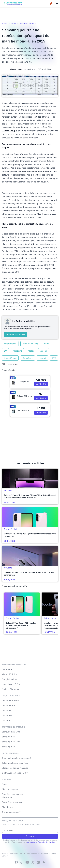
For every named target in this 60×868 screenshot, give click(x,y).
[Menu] (57, 3)
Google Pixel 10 (9, 679)
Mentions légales (10, 789)
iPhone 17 (6, 710)
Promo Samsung (30, 344)
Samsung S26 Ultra (11, 732)
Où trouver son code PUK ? (15, 773)
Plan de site (7, 807)
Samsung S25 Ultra (11, 742)
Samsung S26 (8, 737)
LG (5, 351)
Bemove (5, 856)
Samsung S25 (8, 747)
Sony (46, 344)
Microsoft (17, 351)
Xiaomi (44, 351)
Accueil (5, 23)
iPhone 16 (7, 720)
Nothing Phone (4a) (11, 689)
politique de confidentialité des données (41, 842)
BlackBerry (28, 358)
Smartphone (14, 23)
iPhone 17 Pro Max (11, 701)
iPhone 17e (7, 715)
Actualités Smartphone (28, 23)
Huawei (42, 358)
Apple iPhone (10, 358)
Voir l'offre (41, 384)
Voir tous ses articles (16, 335)
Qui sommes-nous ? (11, 812)
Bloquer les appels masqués (15, 768)
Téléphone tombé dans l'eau (15, 763)
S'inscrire (30, 836)
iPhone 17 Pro (8, 705)
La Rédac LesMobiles (18, 69)
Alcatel (31, 351)
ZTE (54, 358)
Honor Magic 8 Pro (11, 684)
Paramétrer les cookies (13, 802)
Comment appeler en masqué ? (17, 758)
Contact (6, 784)
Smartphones (10, 344)
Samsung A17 (8, 669)
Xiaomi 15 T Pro (9, 674)
